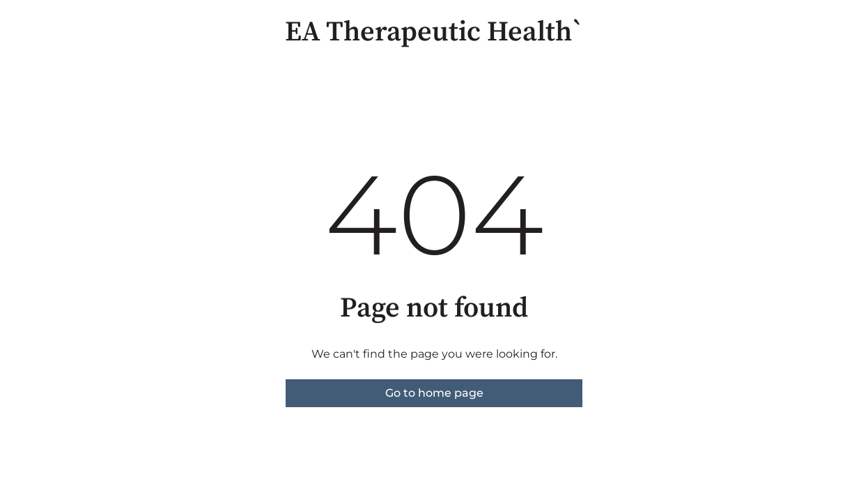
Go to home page (434, 393)
